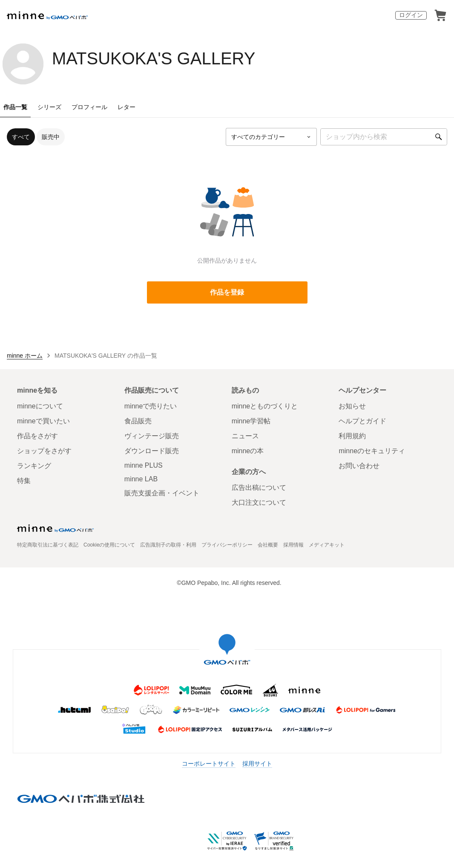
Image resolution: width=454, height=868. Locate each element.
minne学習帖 (251, 421)
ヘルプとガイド (362, 421)
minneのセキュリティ (372, 451)
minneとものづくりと (265, 406)
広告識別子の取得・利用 (168, 545)
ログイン (411, 15)
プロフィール (89, 107)
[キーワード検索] (384, 137)
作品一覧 (15, 107)
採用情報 (293, 545)
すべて (21, 137)
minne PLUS (144, 465)
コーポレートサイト (209, 764)
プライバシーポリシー (227, 545)
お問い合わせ (359, 466)
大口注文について (259, 502)
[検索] (439, 137)
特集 (24, 481)
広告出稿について (259, 488)
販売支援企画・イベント (162, 493)
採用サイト (257, 764)
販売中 (51, 137)
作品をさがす (37, 436)
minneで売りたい (151, 406)
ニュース (245, 436)
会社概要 (268, 545)
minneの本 (248, 451)
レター (126, 107)
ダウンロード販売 (152, 451)
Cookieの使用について (109, 545)
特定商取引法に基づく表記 (48, 545)
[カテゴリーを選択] (271, 137)
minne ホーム (25, 356)
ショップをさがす (44, 451)
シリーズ (49, 107)
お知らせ (352, 406)
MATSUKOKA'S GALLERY (154, 58)
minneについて (40, 406)
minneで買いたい (43, 421)
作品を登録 (227, 292)
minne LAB (141, 479)
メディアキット (327, 545)
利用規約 (352, 436)
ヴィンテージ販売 (152, 436)
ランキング (34, 466)
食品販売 (138, 421)
